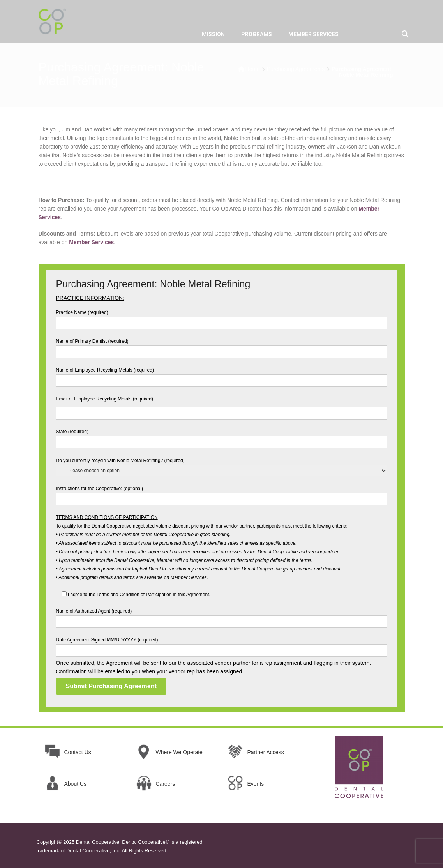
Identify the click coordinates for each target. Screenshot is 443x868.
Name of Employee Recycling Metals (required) (222, 375)
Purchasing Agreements (296, 69)
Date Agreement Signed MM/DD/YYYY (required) (222, 645)
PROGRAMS (257, 34)
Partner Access (266, 752)
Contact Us (78, 752)
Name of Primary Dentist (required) (222, 346)
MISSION (213, 34)
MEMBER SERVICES (313, 34)
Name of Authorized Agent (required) (222, 616)
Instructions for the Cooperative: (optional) (222, 494)
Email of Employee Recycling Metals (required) (222, 406)
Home (253, 69)
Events (256, 784)
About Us (76, 784)
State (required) (222, 437)
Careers (166, 784)
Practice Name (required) (222, 318)
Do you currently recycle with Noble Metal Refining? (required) (222, 466)
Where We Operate (179, 752)
